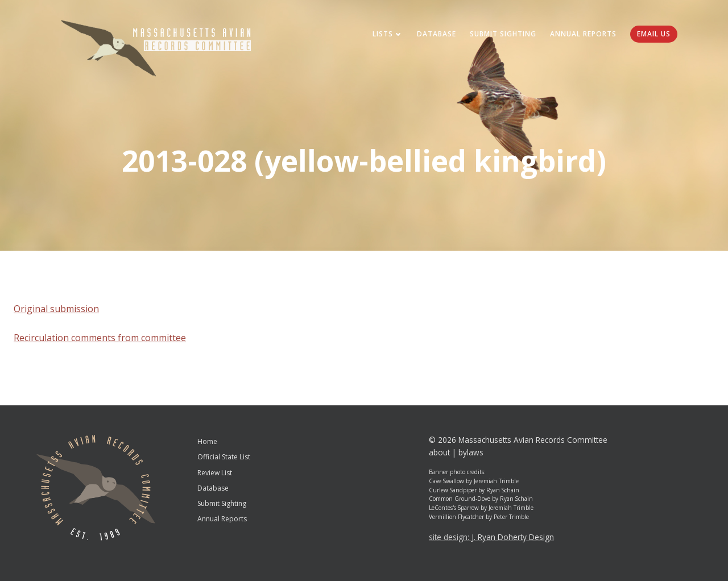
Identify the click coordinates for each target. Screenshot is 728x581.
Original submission (56, 309)
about (439, 452)
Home (207, 441)
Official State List (224, 457)
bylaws (471, 452)
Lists (388, 34)
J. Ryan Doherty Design (513, 537)
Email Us (654, 34)
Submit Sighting (503, 34)
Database (437, 34)
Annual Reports (583, 34)
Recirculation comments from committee (100, 338)
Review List (215, 473)
